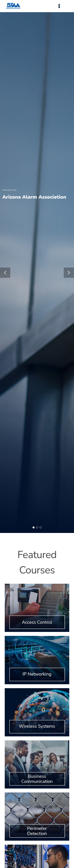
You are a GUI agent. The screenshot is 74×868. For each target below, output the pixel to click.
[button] (5, 273)
